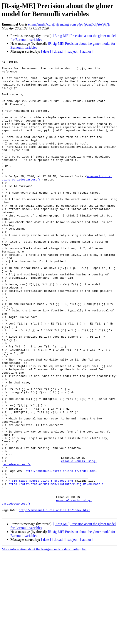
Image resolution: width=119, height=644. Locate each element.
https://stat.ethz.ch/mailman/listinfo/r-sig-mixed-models (56, 569)
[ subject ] (72, 51)
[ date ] (46, 51)
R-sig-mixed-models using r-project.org (41, 565)
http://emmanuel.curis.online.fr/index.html (61, 553)
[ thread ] (58, 51)
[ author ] (87, 51)
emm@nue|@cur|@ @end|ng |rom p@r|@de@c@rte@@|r (69, 24)
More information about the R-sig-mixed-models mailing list (44, 640)
